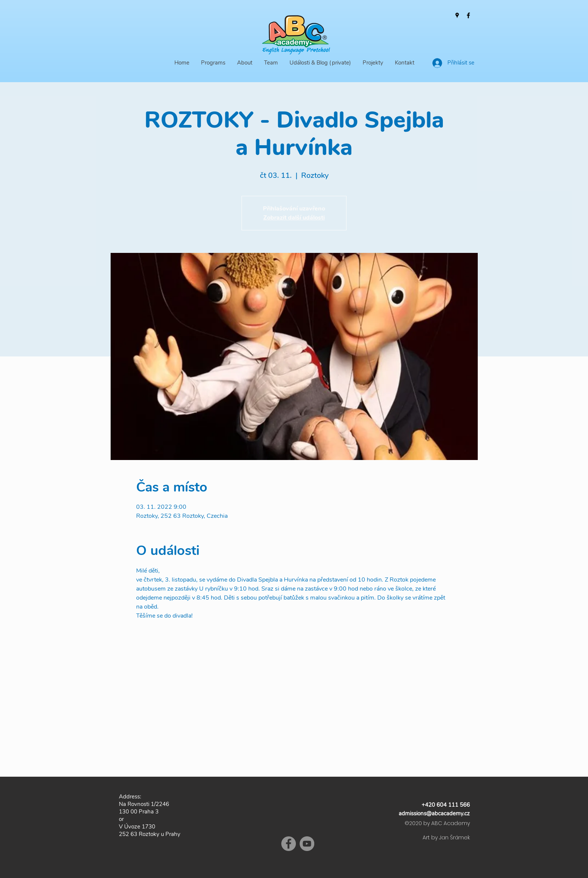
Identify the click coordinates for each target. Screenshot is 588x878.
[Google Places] (457, 15)
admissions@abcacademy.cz (434, 813)
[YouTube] (307, 844)
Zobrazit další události (294, 218)
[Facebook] (468, 15)
